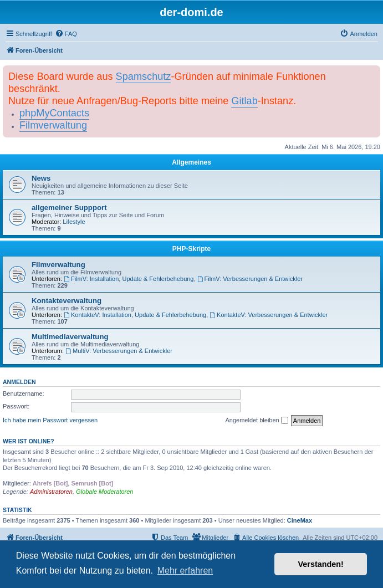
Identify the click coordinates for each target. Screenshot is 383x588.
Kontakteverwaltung (67, 301)
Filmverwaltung (53, 125)
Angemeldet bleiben (256, 421)
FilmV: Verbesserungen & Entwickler (250, 279)
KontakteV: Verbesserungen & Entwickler (269, 315)
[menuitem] (66, 34)
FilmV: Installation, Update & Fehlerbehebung (129, 279)
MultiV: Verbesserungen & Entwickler (119, 351)
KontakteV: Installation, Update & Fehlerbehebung (135, 315)
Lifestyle (74, 222)
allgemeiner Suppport (69, 208)
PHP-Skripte (191, 249)
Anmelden (19, 382)
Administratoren (51, 492)
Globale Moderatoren (104, 492)
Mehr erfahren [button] (185, 571)
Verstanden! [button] (321, 564)
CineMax (300, 520)
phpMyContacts (54, 113)
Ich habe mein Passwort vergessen (50, 420)
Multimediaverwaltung (70, 337)
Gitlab (244, 101)
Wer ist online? (29, 441)
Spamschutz (144, 76)
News (41, 178)
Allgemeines (191, 162)
